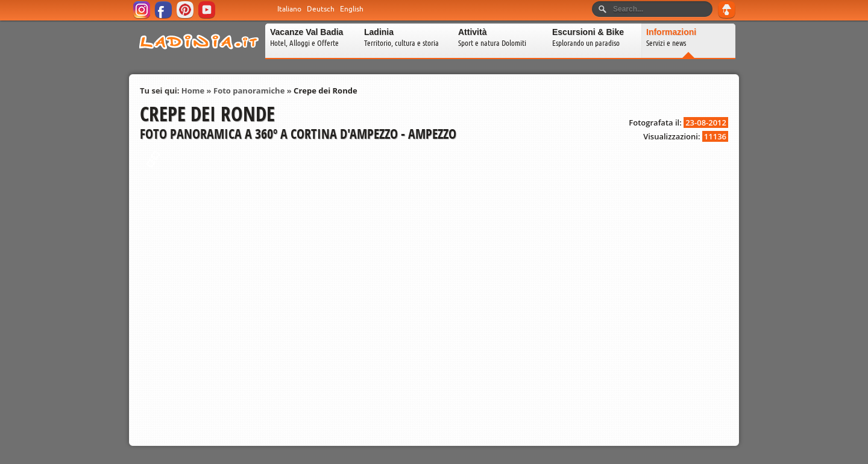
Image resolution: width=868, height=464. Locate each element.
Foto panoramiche (249, 91)
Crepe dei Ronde (325, 91)
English (352, 9)
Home (193, 91)
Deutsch (321, 9)
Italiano (289, 9)
